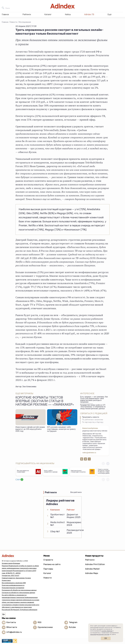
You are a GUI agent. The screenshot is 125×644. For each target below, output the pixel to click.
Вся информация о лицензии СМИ (14, 583)
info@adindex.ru (14, 632)
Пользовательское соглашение (13, 588)
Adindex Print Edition (95, 564)
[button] (108, 464)
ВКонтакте (12, 627)
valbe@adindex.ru (89, 453)
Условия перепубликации (11, 563)
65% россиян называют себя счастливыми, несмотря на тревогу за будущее (61, 429)
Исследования (25, 22)
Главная (5, 22)
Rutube (72, 627)
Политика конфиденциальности (13, 585)
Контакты (11, 622)
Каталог (47, 573)
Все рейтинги (76, 492)
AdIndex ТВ (89, 14)
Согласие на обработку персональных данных (18, 593)
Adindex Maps (92, 573)
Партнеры (48, 569)
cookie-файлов (107, 631)
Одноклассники (45, 627)
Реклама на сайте (52, 564)
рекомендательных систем (100, 634)
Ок (106, 638)
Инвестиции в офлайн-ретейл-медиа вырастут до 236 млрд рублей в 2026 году (30, 429)
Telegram (73, 622)
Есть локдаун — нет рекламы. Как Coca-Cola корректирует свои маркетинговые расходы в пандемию (94, 400)
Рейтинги (90, 560)
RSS (40, 622)
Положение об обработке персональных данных (19, 590)
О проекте (48, 560)
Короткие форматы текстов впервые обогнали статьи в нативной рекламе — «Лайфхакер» (45, 401)
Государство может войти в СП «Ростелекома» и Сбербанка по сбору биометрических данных (93, 407)
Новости (14, 22)
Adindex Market (92, 569)
